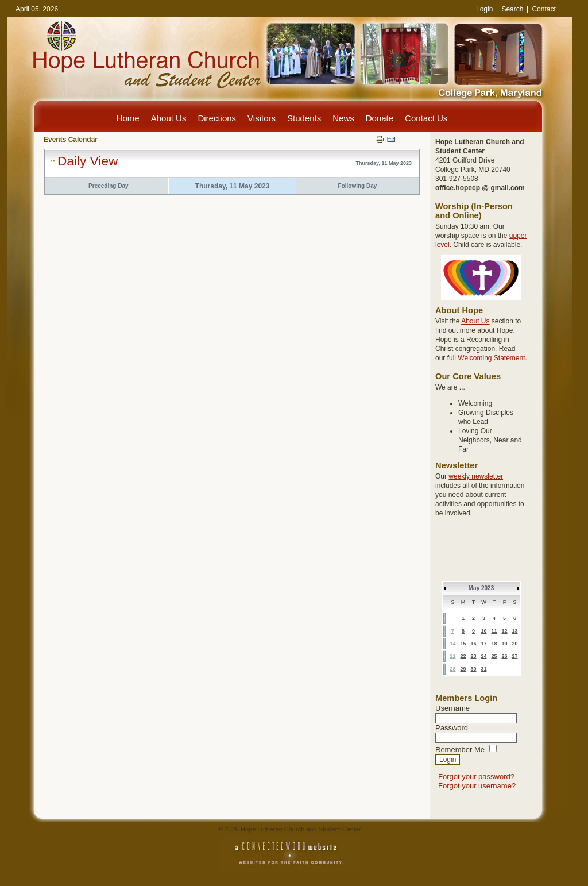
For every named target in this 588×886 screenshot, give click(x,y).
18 (494, 644)
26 (504, 656)
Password (452, 728)
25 (494, 656)
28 (452, 669)
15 (463, 644)
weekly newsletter (476, 476)
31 (483, 669)
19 (504, 644)
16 (473, 644)
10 (483, 631)
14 (452, 644)
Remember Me (460, 750)
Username (452, 708)
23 (473, 656)
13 (514, 631)
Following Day (358, 186)
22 (463, 656)
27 (514, 656)
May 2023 (481, 588)
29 (463, 669)
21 (452, 656)
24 (483, 656)
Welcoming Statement (491, 358)
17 (483, 644)
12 (504, 631)
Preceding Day (108, 186)
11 (494, 631)
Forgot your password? (476, 777)
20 (514, 644)
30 (473, 669)
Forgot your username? (477, 786)
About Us (475, 321)
